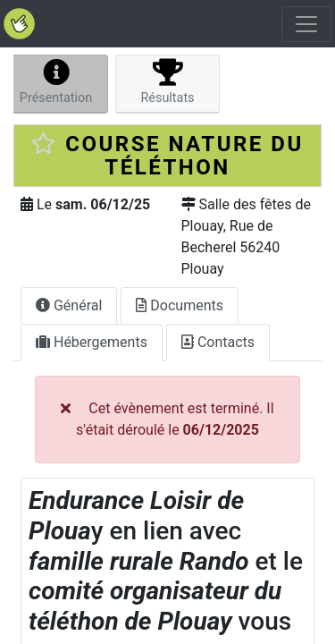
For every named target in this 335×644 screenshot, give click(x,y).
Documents (180, 305)
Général (69, 305)
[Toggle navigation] (306, 24)
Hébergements (92, 342)
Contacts (218, 342)
